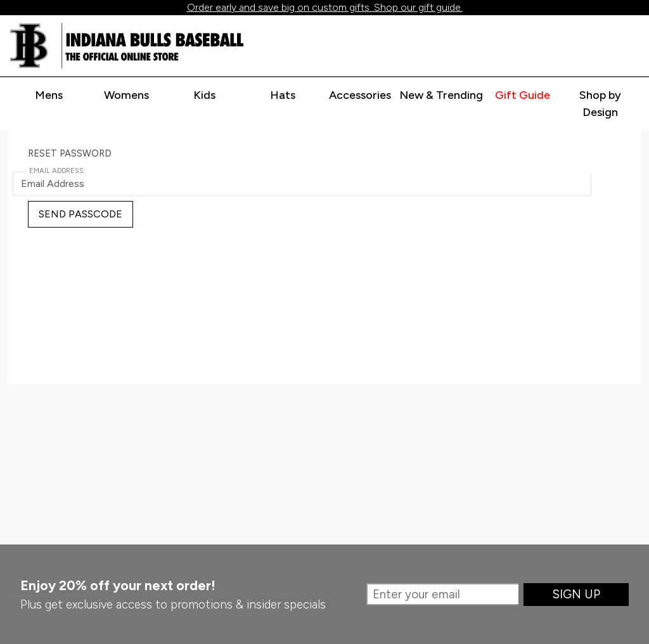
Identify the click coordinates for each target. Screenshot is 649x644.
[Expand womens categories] (127, 96)
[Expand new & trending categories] (441, 96)
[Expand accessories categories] (360, 96)
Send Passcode (80, 214)
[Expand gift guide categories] (522, 96)
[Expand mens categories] (49, 96)
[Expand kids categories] (205, 96)
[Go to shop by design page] (600, 104)
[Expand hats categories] (283, 96)
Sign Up (576, 594)
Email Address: (57, 171)
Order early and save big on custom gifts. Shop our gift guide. (325, 7)
